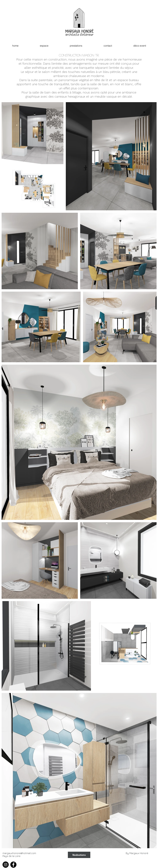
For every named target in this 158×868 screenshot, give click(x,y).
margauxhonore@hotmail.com (19, 853)
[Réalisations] (79, 855)
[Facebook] (13, 865)
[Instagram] (6, 865)
